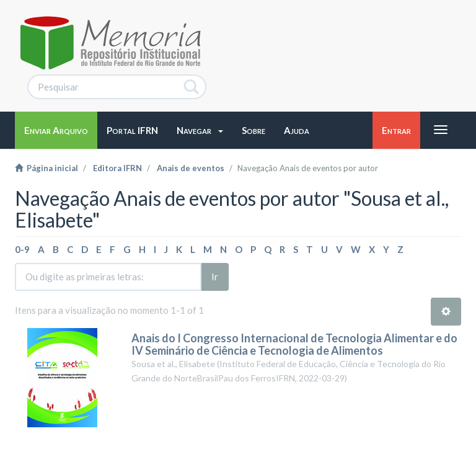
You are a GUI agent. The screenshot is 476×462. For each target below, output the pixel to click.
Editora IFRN (117, 168)
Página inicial (46, 168)
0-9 (22, 249)
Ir (215, 277)
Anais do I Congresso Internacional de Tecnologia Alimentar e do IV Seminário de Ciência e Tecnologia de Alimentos (294, 344)
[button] (200, 130)
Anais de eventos (191, 168)
